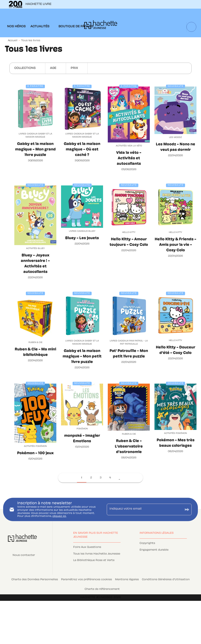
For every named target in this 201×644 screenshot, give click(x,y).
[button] (27, 68)
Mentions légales (127, 580)
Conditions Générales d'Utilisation (166, 580)
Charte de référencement (102, 589)
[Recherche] (191, 27)
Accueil (13, 41)
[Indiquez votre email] (144, 509)
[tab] (16, 27)
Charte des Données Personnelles (35, 580)
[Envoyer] (187, 509)
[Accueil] (101, 26)
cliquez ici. (59, 516)
